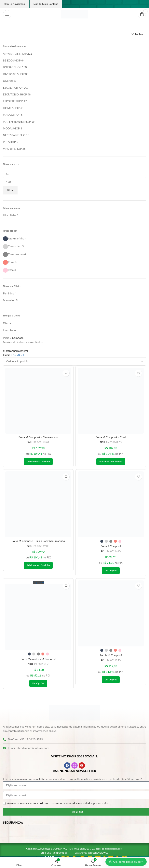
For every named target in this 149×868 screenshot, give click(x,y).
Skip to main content (46, 4)
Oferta (7, 323)
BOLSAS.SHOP (12, 67)
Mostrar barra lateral (15, 351)
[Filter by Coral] (9, 262)
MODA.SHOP (11, 128)
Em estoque (10, 330)
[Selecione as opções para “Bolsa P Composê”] (111, 571)
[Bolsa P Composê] (111, 505)
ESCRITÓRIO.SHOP (15, 94)
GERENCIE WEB (100, 854)
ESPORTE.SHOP (13, 101)
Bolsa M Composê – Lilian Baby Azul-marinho (38, 541)
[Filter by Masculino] (9, 300)
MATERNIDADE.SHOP (17, 121)
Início (6, 338)
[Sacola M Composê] (111, 614)
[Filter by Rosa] (8, 270)
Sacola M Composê (111, 656)
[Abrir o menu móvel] (7, 14)
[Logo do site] (74, 14)
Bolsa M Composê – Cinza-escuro (38, 437)
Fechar (139, 34)
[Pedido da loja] (74, 361)
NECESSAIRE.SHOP (15, 135)
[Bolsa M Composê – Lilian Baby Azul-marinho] (38, 505)
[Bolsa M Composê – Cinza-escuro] (38, 401)
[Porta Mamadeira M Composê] (38, 616)
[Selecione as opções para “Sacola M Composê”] (111, 680)
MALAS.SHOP (12, 115)
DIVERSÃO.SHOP (14, 74)
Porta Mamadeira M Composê (38, 660)
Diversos (8, 81)
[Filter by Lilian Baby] (9, 215)
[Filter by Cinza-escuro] (13, 254)
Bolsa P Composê (111, 547)
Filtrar (10, 190)
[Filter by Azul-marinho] (14, 238)
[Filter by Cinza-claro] (12, 246)
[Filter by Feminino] (9, 293)
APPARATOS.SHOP (15, 54)
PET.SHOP (9, 142)
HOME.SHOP (11, 108)
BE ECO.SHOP (12, 60)
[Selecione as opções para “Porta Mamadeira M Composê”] (38, 684)
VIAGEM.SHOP (12, 149)
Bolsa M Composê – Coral (111, 437)
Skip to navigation (14, 4)
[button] (38, 462)
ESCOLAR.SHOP (13, 88)
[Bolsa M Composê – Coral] (111, 401)
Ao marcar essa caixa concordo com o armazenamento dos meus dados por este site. (58, 804)
